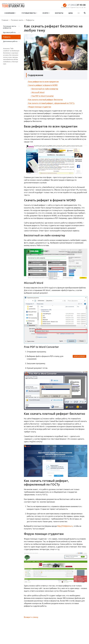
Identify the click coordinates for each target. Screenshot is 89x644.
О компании (10, 13)
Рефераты (7, 37)
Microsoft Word (38, 92)
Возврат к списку (31, 617)
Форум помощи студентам (40, 107)
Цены (71, 13)
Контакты (59, 13)
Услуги (46, 13)
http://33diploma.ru (65, 526)
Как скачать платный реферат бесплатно (46, 100)
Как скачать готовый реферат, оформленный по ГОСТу (51, 103)
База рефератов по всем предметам (44, 82)
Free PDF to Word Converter (43, 96)
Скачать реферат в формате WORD (43, 85)
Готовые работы (29, 13)
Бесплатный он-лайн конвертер (45, 89)
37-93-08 (77, 5)
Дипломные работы (10, 41)
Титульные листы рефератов (10, 27)
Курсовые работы (9, 32)
